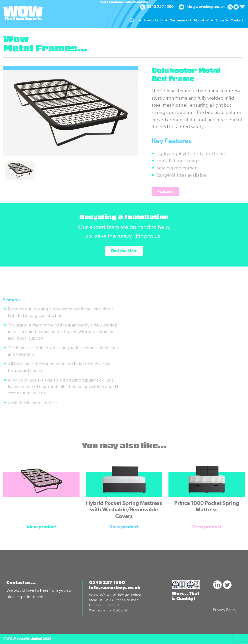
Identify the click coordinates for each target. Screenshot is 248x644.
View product (41, 527)
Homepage (132, 21)
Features (165, 192)
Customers (179, 21)
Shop (220, 21)
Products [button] (154, 21)
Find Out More (124, 251)
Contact (237, 21)
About (202, 21)
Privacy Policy (225, 610)
